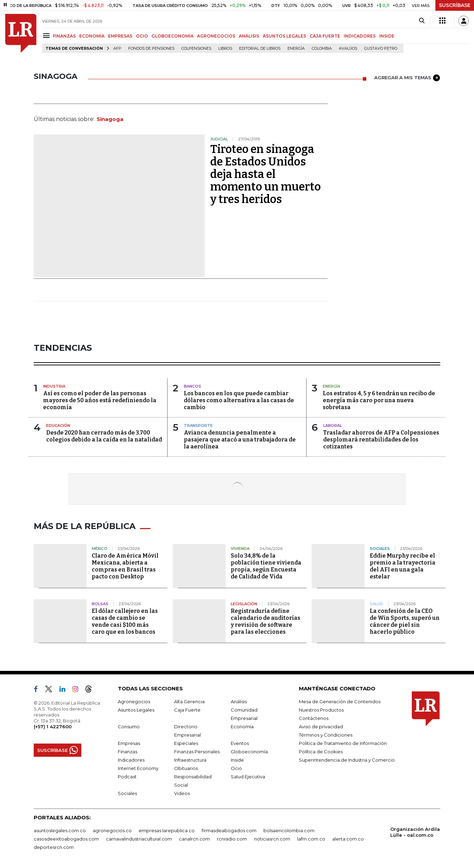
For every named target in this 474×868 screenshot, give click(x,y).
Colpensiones (196, 48)
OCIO (142, 36)
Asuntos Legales (136, 710)
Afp (117, 48)
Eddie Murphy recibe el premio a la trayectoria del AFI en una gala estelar (403, 566)
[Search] (422, 21)
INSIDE (387, 36)
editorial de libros (260, 48)
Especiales (186, 743)
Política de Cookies (321, 752)
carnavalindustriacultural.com (139, 839)
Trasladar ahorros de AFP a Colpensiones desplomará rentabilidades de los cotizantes (381, 440)
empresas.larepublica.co (167, 830)
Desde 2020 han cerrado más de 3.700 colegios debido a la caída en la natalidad (104, 436)
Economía (242, 727)
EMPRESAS (120, 36)
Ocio (236, 768)
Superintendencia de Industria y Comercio (347, 760)
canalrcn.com (194, 839)
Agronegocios (134, 701)
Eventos (240, 743)
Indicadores (131, 760)
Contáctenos (314, 718)
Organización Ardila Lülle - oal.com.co (415, 832)
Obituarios (186, 768)
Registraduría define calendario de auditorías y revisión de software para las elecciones (265, 621)
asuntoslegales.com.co (60, 830)
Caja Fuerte (187, 710)
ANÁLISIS (249, 36)
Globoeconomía (249, 752)
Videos (182, 793)
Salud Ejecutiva (248, 777)
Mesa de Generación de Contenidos (340, 701)
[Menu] (47, 36)
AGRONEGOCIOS (216, 36)
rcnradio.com (232, 839)
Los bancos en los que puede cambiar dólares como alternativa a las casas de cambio (239, 400)
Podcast (127, 777)
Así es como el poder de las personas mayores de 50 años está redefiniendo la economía (100, 400)
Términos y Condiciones (326, 735)
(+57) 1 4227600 (53, 727)
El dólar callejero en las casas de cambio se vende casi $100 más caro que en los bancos (125, 621)
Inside (237, 760)
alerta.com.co (348, 839)
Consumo (129, 727)
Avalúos (348, 48)
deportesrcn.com (54, 847)
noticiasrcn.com (272, 839)
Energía (296, 48)
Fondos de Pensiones (151, 48)
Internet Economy (138, 768)
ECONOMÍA (92, 36)
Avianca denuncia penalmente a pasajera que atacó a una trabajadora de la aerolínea (240, 440)
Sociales (127, 793)
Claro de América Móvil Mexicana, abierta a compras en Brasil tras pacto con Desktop (125, 566)
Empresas (129, 743)
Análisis (239, 701)
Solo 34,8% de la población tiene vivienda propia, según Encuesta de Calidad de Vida (266, 566)
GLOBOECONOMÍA (173, 36)
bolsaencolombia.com (289, 830)
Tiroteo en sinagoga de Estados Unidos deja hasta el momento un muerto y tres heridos (265, 174)
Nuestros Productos (321, 710)
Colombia (322, 48)
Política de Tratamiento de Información (343, 743)
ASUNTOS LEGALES (284, 36)
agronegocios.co (112, 830)
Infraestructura (190, 760)
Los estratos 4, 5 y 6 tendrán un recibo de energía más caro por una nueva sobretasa (379, 400)
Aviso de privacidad (321, 727)
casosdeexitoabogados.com (66, 839)
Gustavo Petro (381, 48)
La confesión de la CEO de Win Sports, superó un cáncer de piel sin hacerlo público (405, 621)
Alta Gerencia (189, 701)
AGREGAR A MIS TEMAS (407, 78)
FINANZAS (64, 36)
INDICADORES (360, 36)
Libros (225, 48)
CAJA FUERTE (325, 36)
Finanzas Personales (197, 752)
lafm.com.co (311, 839)
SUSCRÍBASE (455, 5)
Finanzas (128, 752)
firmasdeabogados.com (229, 830)
